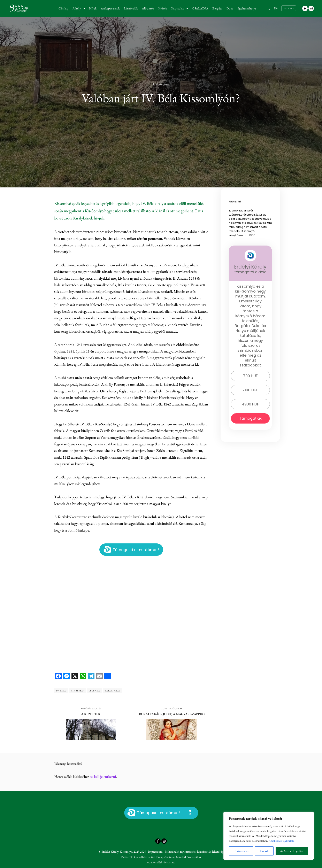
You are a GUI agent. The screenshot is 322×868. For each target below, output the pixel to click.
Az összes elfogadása (292, 851)
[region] (269, 836)
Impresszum (155, 851)
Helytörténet (161, 84)
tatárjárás (113, 691)
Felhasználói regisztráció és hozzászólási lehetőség (194, 851)
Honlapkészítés (163, 857)
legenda (94, 691)
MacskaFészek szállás (188, 857)
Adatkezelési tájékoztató (282, 841)
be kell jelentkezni (103, 777)
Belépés (289, 8)
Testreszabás (241, 851)
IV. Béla (61, 691)
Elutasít (264, 851)
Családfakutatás (143, 857)
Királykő (77, 691)
